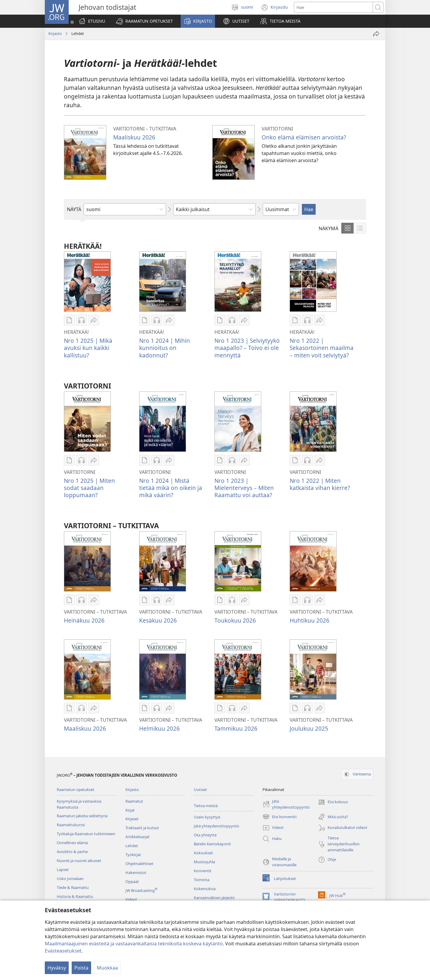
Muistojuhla (204, 862)
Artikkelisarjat (138, 837)
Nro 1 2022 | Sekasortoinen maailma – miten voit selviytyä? (322, 348)
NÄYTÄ (74, 209)
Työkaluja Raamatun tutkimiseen (86, 834)
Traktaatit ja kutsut (142, 828)
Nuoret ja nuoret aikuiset (79, 861)
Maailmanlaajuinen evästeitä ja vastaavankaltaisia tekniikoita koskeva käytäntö (134, 944)
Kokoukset (203, 853)
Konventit (203, 871)
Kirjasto (55, 33)
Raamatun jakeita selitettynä (82, 816)
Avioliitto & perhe (72, 852)
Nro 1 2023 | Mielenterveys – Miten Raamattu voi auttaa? (244, 488)
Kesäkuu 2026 (158, 620)
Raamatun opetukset (76, 789)
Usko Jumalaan (70, 878)
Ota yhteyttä (205, 835)
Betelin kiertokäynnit (212, 844)
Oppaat (132, 881)
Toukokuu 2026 (235, 620)
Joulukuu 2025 (309, 728)
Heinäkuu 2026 (84, 620)
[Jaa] (376, 34)
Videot (131, 899)
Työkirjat (133, 855)
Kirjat (130, 810)
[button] (144, 21)
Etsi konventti (279, 817)
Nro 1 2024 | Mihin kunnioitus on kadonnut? (165, 348)
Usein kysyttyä (207, 817)
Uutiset (200, 789)
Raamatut (134, 801)
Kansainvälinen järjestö (214, 898)
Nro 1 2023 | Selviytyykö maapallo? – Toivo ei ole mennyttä (247, 348)
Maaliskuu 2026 (134, 137)
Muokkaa (107, 968)
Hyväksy (57, 968)
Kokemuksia (205, 889)
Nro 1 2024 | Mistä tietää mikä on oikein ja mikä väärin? (171, 488)
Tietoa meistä (206, 806)
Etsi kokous (333, 802)
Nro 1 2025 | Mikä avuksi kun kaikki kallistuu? (88, 348)
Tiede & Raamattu (73, 887)
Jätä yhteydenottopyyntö (216, 826)
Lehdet (132, 846)
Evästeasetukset (63, 951)
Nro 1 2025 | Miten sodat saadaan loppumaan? (89, 488)
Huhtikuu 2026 (310, 620)
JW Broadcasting (141, 890)
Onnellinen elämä (72, 843)
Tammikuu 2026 (236, 728)
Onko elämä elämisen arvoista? (304, 137)
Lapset (63, 870)
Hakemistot (136, 873)
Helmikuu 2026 (159, 728)
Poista (81, 968)
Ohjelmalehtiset (139, 864)
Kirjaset (132, 819)
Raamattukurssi (71, 825)
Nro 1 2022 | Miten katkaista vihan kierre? (320, 484)
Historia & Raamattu (75, 896)
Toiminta (202, 880)
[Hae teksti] (333, 7)
